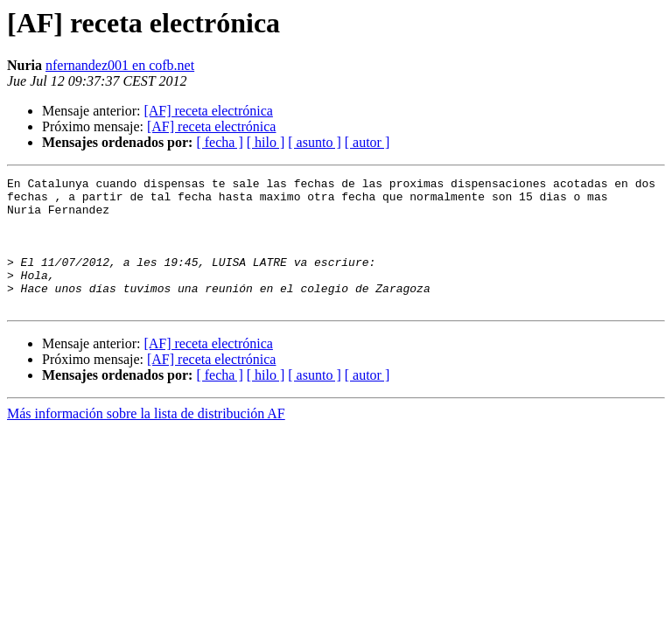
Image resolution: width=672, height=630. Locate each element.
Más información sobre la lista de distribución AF (146, 440)
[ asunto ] (314, 142)
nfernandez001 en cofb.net (120, 65)
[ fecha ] (219, 142)
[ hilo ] (266, 142)
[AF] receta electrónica (208, 111)
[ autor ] (367, 142)
